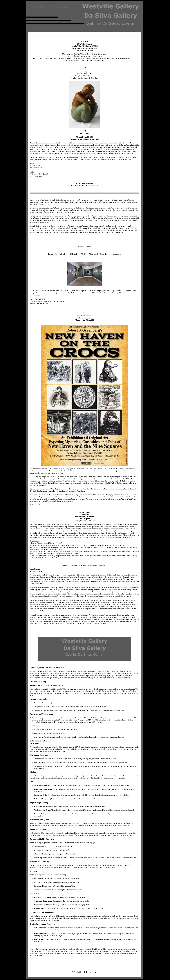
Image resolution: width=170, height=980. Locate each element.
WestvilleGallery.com (49, 7)
